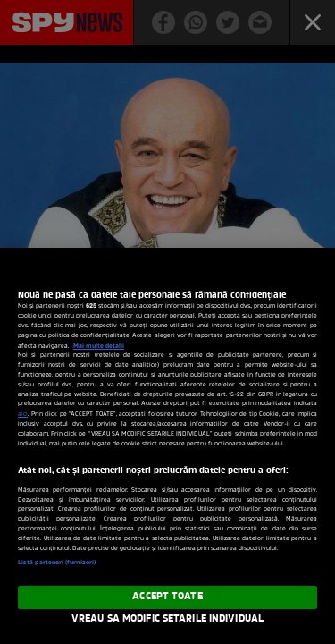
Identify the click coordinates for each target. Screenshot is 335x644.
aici (23, 415)
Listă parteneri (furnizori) (57, 563)
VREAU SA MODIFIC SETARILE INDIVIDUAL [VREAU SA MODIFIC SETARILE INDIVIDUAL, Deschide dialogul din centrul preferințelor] (167, 619)
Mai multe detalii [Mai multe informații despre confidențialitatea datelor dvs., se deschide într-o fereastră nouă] (99, 346)
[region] (167, 446)
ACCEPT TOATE (167, 597)
